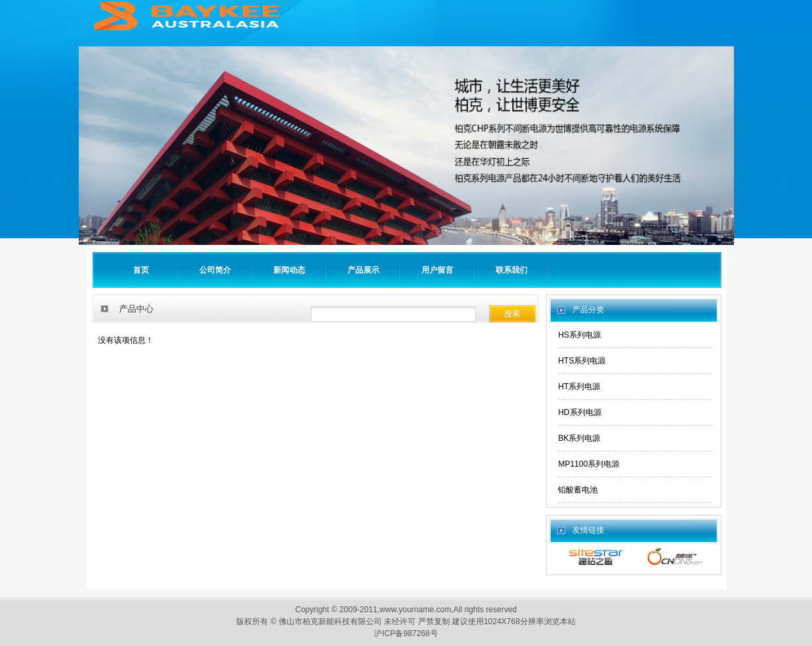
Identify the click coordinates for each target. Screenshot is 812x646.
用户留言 (437, 270)
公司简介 (215, 270)
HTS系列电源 (582, 361)
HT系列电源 (579, 387)
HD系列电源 (579, 412)
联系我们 (512, 270)
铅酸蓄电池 (578, 490)
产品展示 (363, 270)
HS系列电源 (579, 335)
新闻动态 (289, 270)
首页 (141, 270)
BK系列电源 (579, 438)
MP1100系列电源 (589, 464)
